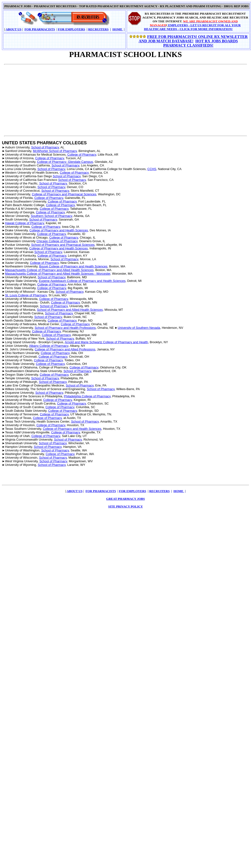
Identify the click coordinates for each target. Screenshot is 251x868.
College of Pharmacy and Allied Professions (65, 349)
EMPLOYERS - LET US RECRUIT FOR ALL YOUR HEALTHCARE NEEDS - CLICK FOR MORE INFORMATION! (192, 27)
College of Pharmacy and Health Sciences (59, 230)
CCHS (152, 169)
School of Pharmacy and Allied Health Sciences (70, 310)
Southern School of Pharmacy (51, 216)
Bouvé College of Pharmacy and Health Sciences (73, 266)
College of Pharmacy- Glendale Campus (65, 162)
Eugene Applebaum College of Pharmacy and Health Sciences (82, 281)
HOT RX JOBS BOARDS (217, 41)
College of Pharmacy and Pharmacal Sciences (64, 194)
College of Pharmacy (82, 155)
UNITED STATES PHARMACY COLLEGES (44, 143)
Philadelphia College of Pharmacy (87, 396)
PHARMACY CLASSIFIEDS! (188, 45)
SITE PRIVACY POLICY (125, 506)
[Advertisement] (65, 98)
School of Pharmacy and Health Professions (65, 328)
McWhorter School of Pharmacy (55, 151)
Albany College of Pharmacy (49, 346)
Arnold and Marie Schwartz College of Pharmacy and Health (106, 342)
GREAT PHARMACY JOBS (125, 499)
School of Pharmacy (45, 147)
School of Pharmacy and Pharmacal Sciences (63, 245)
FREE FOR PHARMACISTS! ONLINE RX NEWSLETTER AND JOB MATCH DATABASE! (193, 39)
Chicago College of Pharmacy (57, 241)
